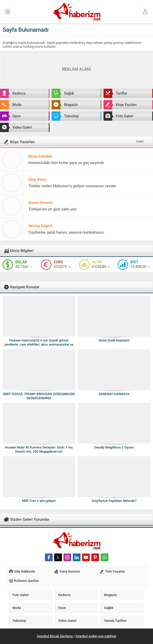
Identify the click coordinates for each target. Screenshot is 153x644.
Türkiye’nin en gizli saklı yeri (53, 209)
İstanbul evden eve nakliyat (96, 636)
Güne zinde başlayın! (114, 340)
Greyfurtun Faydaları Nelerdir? (114, 501)
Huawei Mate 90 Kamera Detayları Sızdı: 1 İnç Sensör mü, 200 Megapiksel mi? (39, 449)
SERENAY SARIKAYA (114, 394)
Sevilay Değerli (40, 226)
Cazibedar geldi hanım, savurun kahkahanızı (66, 232)
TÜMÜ (140, 142)
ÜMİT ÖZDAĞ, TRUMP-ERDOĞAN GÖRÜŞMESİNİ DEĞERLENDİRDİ (39, 396)
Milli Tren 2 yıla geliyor (39, 501)
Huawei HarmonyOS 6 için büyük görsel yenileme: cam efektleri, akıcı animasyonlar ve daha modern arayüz (39, 344)
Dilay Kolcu (37, 180)
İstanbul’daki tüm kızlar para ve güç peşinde (66, 163)
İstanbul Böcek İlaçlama (55, 636)
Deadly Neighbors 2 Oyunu (114, 447)
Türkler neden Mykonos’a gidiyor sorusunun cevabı (72, 186)
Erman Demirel (40, 203)
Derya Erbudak (40, 156)
